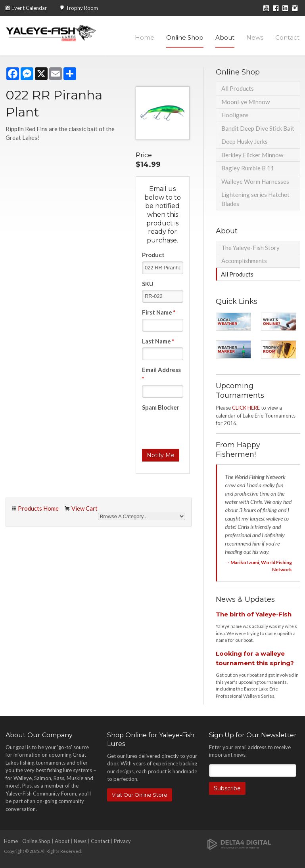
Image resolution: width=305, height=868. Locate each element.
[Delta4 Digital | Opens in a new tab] (239, 844)
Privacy (122, 841)
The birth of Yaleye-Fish (254, 614)
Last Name (158, 341)
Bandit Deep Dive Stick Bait (258, 128)
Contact (287, 37)
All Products (238, 88)
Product (153, 255)
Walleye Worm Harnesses (255, 181)
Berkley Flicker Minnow (252, 155)
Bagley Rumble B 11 (248, 168)
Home (145, 37)
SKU (148, 284)
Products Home (38, 508)
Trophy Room (82, 8)
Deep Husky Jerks (245, 141)
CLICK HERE (246, 408)
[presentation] (202, 429)
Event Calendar (29, 8)
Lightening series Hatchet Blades (255, 199)
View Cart (84, 508)
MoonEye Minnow (246, 102)
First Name (159, 312)
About (225, 37)
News (255, 37)
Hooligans (235, 115)
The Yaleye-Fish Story (250, 248)
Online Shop (185, 37)
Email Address (161, 374)
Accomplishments (244, 261)
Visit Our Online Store (140, 795)
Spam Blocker (161, 407)
